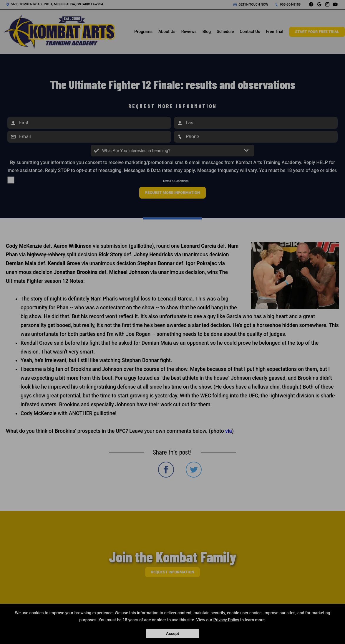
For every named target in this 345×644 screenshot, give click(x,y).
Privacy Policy (226, 620)
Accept (172, 634)
